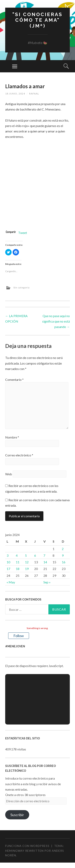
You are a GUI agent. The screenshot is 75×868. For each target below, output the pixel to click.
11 (18, 562)
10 (8, 562)
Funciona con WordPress (27, 846)
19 (27, 569)
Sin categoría (21, 287)
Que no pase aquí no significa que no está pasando (56, 321)
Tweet (23, 233)
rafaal (34, 94)
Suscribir (17, 815)
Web (9, 474)
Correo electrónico (19, 455)
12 (27, 562)
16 (64, 562)
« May (11, 582)
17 (8, 569)
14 (45, 562)
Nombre (12, 437)
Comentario (14, 380)
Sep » (47, 582)
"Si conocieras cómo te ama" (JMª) (37, 20)
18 (18, 569)
